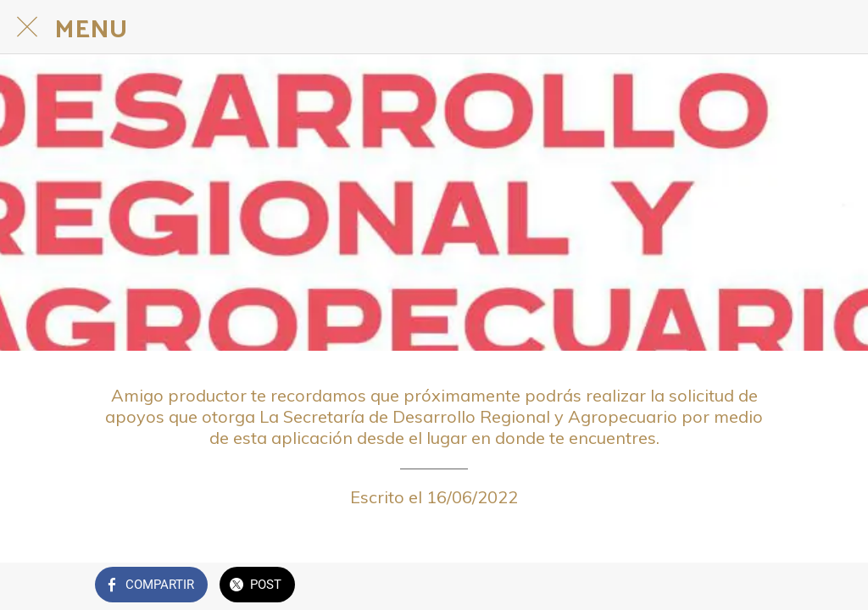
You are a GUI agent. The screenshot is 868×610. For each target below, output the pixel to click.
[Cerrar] (27, 27)
